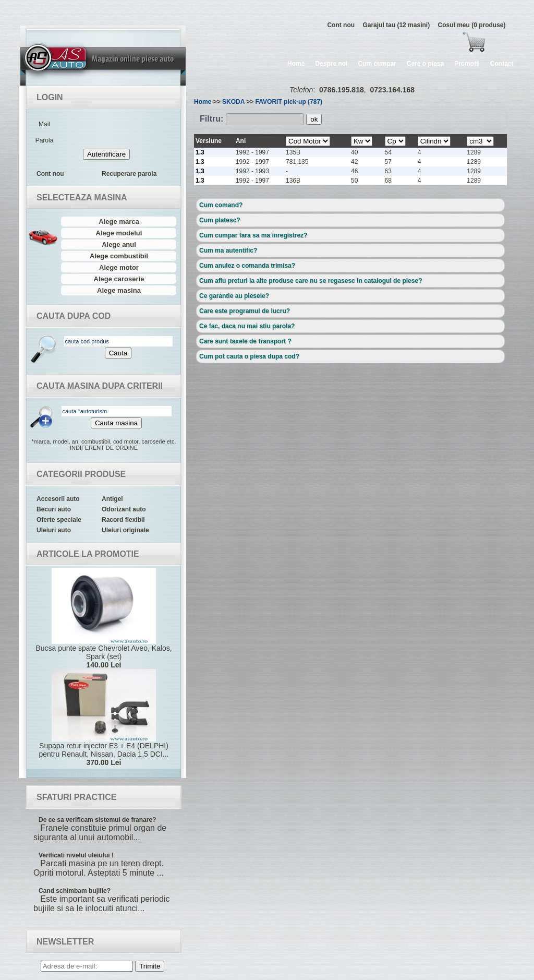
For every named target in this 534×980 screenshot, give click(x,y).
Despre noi (331, 64)
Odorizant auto (124, 509)
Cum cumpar (377, 64)
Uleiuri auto (54, 530)
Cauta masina (116, 423)
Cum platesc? (220, 220)
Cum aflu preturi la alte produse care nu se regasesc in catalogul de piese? (311, 281)
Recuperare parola (129, 174)
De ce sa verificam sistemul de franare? (97, 820)
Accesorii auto (58, 499)
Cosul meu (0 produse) (471, 25)
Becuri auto (54, 509)
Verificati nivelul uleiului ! (76, 855)
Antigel (112, 499)
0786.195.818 (342, 90)
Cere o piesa (425, 64)
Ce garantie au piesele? (234, 296)
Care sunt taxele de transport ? (245, 341)
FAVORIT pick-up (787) (289, 102)
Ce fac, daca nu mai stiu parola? (247, 326)
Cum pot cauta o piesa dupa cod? (249, 356)
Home (296, 64)
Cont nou (341, 25)
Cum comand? (221, 205)
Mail (44, 124)
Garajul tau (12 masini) (396, 25)
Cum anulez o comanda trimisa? (247, 266)
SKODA (233, 102)
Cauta (118, 353)
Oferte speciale (59, 520)
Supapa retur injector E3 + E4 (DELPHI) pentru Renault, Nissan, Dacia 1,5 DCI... (104, 718)
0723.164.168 (392, 90)
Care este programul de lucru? (245, 311)
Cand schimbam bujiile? (75, 891)
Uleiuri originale (125, 530)
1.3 (200, 152)
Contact (502, 64)
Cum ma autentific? (228, 250)
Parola (45, 140)
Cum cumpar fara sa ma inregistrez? (253, 235)
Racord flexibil (123, 520)
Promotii (467, 64)
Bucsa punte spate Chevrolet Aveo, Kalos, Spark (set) (104, 618)
